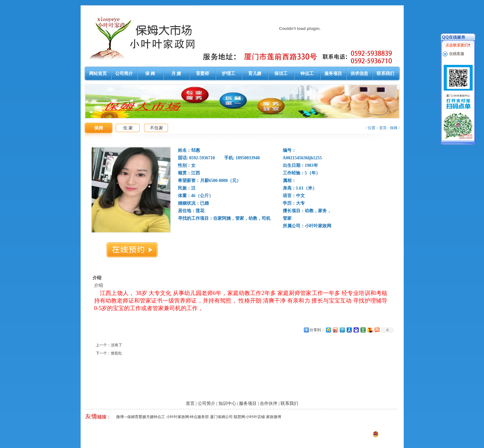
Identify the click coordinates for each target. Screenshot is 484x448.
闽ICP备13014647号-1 (337, 436)
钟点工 (307, 74)
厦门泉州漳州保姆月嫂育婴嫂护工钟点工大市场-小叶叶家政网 (157, 436)
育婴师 (202, 74)
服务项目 (333, 74)
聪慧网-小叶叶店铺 (249, 417)
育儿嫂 (255, 74)
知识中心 (227, 403)
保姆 (394, 128)
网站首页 (98, 74)
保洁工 (281, 74)
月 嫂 (176, 74)
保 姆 (150, 74)
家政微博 (274, 417)
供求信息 (359, 74)
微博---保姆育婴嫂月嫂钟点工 (141, 417)
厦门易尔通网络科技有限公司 (269, 436)
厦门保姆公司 (221, 417)
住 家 (128, 128)
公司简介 (124, 74)
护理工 (229, 74)
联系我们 (385, 74)
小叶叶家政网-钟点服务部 (188, 417)
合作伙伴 (269, 403)
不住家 (157, 128)
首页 (383, 128)
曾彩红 (117, 353)
